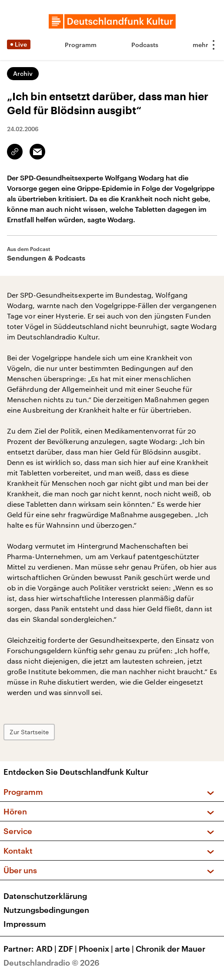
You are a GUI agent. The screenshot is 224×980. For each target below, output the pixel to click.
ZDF (69, 949)
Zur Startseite (29, 732)
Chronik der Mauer (171, 949)
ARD (47, 949)
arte (125, 949)
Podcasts (145, 45)
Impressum (25, 924)
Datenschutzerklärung (45, 896)
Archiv (23, 73)
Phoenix (97, 949)
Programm (81, 45)
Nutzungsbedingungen (46, 910)
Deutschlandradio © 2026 (52, 963)
